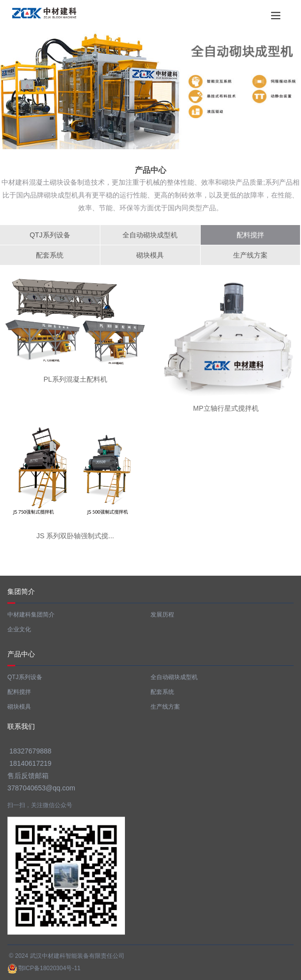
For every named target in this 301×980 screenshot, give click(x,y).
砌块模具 (150, 255)
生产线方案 (250, 255)
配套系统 (50, 255)
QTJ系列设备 (50, 235)
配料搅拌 (250, 235)
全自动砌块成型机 (150, 235)
